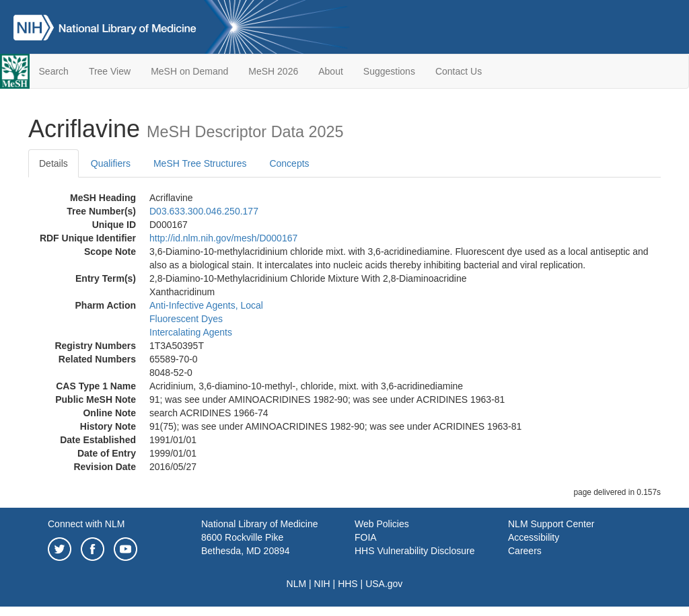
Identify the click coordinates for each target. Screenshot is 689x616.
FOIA (366, 537)
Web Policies (382, 524)
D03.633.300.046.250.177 (204, 211)
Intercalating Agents (191, 332)
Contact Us (459, 71)
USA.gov (384, 584)
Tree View (110, 71)
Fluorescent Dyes (186, 319)
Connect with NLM (86, 524)
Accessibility (534, 537)
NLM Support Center (551, 524)
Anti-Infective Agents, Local (206, 305)
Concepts (289, 163)
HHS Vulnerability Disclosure (414, 551)
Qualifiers (111, 163)
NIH (322, 584)
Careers (525, 551)
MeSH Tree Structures (200, 163)
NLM (297, 584)
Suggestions (389, 71)
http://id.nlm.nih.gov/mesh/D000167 (223, 238)
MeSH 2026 (273, 71)
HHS (348, 584)
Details (53, 163)
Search (54, 71)
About (331, 71)
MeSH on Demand (189, 71)
